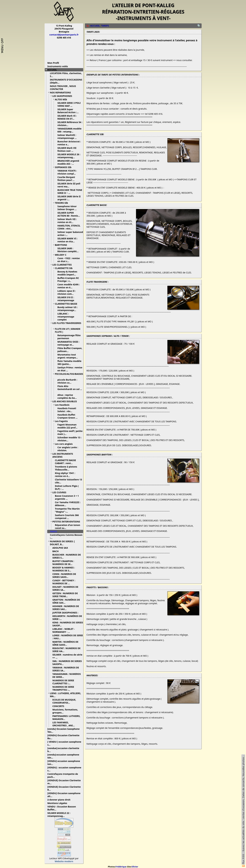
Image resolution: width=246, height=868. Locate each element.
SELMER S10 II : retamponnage (67, 299)
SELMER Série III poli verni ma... (69, 185)
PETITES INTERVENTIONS (67, 522)
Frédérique (121, 867)
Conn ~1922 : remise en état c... (69, 260)
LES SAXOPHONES (63, 96)
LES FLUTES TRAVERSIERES (67, 324)
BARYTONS (62, 245)
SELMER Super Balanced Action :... (69, 111)
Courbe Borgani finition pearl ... (67, 179)
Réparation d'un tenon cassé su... (68, 527)
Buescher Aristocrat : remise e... (69, 143)
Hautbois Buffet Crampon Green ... (69, 416)
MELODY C (62, 255)
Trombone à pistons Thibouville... (66, 468)
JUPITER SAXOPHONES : (67, 613)
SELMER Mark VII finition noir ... (67, 149)
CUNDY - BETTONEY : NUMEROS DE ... (64, 582)
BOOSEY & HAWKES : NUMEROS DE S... (64, 569)
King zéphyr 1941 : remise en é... (65, 475)
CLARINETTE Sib (65, 268)
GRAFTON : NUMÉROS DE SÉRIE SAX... (66, 601)
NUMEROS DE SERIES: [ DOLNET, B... (62, 543)
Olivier (135, 867)
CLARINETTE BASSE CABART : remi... (65, 462)
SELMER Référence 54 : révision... (70, 124)
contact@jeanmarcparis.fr (64, 35)
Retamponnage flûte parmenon (69, 337)
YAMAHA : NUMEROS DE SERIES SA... (66, 669)
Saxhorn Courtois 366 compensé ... (67, 517)
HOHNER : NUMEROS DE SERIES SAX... (66, 608)
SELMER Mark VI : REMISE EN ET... (67, 117)
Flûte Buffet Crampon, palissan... (70, 350)
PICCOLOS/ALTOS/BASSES (69, 375)
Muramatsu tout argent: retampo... (69, 356)
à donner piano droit (60, 800)
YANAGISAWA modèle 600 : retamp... (69, 130)
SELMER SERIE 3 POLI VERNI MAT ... (69, 104)
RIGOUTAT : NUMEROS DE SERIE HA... (66, 650)
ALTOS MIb (62, 99)
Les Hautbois (63, 405)
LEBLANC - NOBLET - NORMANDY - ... (64, 630)
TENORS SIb (63, 203)
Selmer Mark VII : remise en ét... (67, 221)
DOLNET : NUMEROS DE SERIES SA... (65, 588)
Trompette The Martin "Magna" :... (67, 510)
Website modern (64, 861)
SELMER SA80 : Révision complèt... (69, 250)
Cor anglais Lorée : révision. (68, 449)
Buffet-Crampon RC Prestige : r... (68, 279)
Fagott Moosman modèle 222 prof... (69, 426)
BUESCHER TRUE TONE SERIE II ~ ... (70, 191)
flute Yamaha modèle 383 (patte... (69, 363)
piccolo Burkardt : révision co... (67, 381)
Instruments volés (58, 66)
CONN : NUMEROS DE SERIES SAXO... (64, 575)
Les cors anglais (65, 444)
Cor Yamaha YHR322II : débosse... (68, 504)
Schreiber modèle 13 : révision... (69, 439)
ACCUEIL (53, 70)
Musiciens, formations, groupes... (65, 711)
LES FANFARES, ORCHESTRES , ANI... (65, 724)
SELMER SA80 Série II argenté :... (69, 198)
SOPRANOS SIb (64, 167)
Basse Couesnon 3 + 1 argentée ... (67, 497)
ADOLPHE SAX (61, 548)
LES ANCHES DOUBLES (66, 401)
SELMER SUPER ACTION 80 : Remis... (70, 214)
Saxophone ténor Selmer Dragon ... (68, 208)
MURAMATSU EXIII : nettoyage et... (68, 343)
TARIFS (55, 531)
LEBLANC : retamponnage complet (66, 317)
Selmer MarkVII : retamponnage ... (68, 137)
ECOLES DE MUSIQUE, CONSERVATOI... (64, 701)
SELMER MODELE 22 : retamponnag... (59, 814)
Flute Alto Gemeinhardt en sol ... (70, 389)
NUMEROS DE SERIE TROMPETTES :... (63, 688)
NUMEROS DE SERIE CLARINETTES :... (63, 682)
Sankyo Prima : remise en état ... (70, 369)
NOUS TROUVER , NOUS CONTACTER (63, 88)
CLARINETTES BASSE (67, 304)
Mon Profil (53, 63)
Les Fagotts (63, 421)
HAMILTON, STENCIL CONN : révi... (69, 227)
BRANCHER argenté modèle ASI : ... (68, 162)
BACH (57, 551)
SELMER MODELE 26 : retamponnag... (69, 156)
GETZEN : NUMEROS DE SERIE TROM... (65, 595)
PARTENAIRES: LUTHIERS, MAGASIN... (66, 718)
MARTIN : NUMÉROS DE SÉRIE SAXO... (65, 643)
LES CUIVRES (60, 492)
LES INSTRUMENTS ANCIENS (63, 455)
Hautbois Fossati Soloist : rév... (67, 410)
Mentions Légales (58, 803)
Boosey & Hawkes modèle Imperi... (68, 273)
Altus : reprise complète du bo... (68, 396)
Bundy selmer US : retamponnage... (68, 309)
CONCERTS (59, 706)
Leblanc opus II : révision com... (67, 292)
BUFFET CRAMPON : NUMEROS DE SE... (64, 563)
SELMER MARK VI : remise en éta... (67, 240)
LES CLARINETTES (63, 265)
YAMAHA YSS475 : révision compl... (68, 172)
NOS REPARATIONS (62, 93)
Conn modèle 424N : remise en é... (69, 286)
